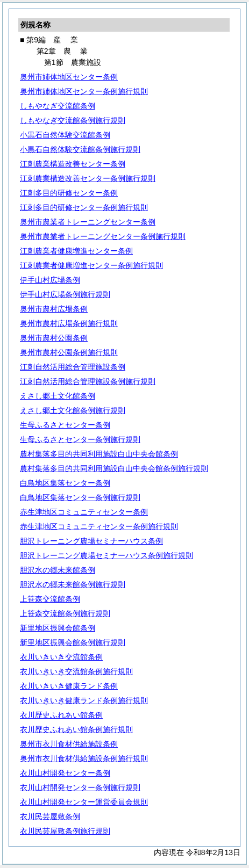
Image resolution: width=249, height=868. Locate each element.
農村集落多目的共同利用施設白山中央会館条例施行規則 (114, 468)
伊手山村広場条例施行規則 (65, 294)
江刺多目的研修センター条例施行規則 (84, 207)
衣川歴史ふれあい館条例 (61, 715)
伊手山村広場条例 (50, 280)
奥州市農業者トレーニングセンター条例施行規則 (103, 236)
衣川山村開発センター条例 (65, 773)
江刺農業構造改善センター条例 (73, 164)
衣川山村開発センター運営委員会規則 (84, 802)
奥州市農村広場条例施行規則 (69, 323)
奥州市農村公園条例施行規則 (69, 352)
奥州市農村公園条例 (54, 338)
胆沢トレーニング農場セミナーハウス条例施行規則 (106, 555)
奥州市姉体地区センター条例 (69, 77)
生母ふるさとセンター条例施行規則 (80, 439)
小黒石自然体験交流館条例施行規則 (80, 149)
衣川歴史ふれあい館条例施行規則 (76, 729)
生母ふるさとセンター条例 (65, 425)
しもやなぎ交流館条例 (58, 106)
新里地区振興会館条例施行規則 (73, 642)
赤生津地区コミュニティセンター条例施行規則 (99, 526)
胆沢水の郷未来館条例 (58, 570)
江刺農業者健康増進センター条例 (76, 251)
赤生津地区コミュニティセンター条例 (84, 512)
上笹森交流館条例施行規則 (65, 613)
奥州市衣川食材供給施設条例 (69, 744)
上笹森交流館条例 (50, 599)
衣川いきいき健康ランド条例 (69, 686)
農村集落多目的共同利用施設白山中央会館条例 (99, 454)
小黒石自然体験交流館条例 (65, 135)
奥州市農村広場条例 (54, 309)
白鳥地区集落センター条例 (65, 483)
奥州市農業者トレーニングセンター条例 (88, 222)
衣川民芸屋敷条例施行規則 (65, 831)
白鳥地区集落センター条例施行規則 (80, 497)
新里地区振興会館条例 (58, 628)
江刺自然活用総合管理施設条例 (73, 367)
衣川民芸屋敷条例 (50, 816)
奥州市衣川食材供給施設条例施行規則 (84, 758)
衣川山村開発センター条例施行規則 (80, 787)
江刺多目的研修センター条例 (69, 193)
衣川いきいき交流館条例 (61, 657)
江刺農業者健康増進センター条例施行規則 (91, 265)
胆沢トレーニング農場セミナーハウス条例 (91, 541)
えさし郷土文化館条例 (58, 396)
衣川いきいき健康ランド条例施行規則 (84, 700)
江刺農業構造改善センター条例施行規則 (88, 178)
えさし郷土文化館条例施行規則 (73, 410)
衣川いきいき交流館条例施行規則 (76, 671)
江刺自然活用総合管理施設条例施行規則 (88, 381)
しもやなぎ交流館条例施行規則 (73, 120)
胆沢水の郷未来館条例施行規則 (73, 584)
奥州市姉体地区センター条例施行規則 (84, 91)
